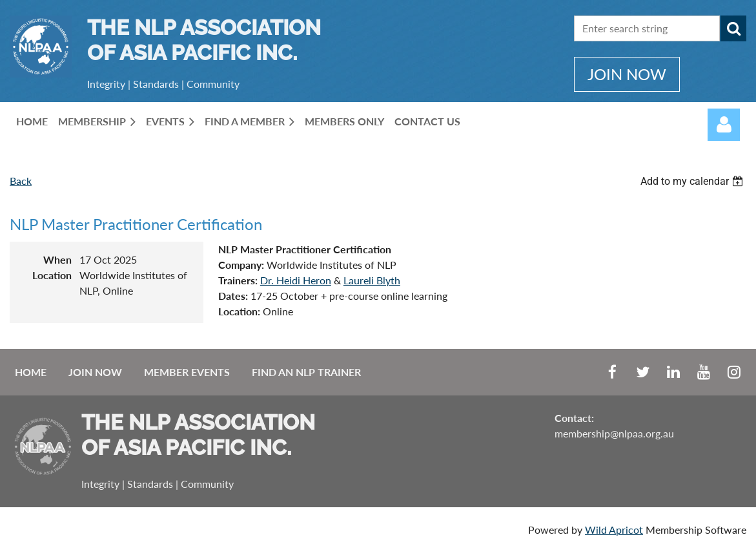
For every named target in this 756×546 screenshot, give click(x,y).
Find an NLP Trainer (306, 372)
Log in (724, 125)
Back (21, 181)
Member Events (187, 372)
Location (52, 275)
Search (733, 28)
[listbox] (693, 181)
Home (31, 372)
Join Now (95, 372)
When (57, 259)
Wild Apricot (614, 530)
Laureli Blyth (372, 280)
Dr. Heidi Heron (296, 280)
